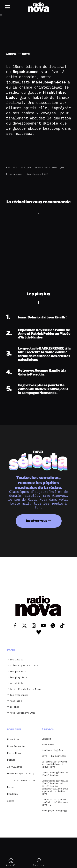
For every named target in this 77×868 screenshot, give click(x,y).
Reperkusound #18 (37, 174)
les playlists (19, 677)
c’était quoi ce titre (24, 666)
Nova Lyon (58, 167)
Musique (26, 167)
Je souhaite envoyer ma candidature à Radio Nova (54, 764)
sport (11, 801)
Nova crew (48, 745)
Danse (11, 787)
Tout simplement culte (21, 780)
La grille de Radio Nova (25, 689)
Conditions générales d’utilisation (55, 774)
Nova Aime (41, 167)
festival (11, 167)
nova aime (16, 701)
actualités (17, 683)
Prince (11, 760)
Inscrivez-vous (37, 521)
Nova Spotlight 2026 (23, 713)
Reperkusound (14, 174)
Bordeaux (13, 794)
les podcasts (18, 672)
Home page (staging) (54, 811)
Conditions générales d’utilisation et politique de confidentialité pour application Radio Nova (55, 787)
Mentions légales (52, 750)
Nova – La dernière (54, 756)
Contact (46, 739)
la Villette (15, 767)
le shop (15, 707)
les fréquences (19, 695)
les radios (17, 660)
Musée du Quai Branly (21, 773)
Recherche (38, 862)
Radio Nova (14, 753)
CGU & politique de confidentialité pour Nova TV (55, 802)
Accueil (11, 862)
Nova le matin (16, 746)
